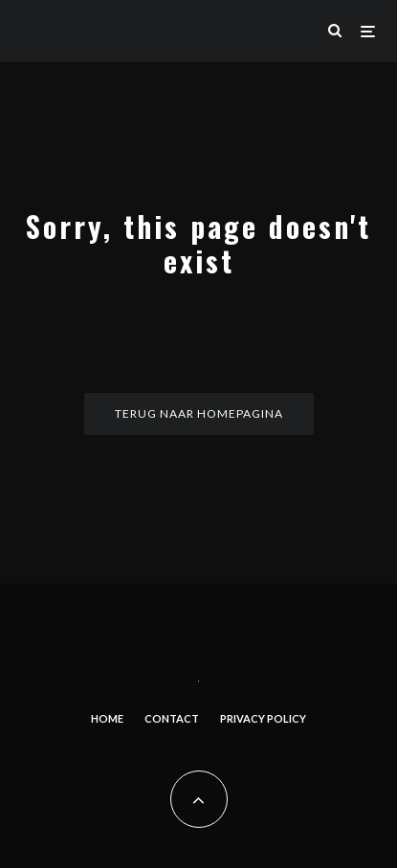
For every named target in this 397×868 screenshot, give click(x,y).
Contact (172, 718)
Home (107, 718)
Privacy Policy (263, 718)
